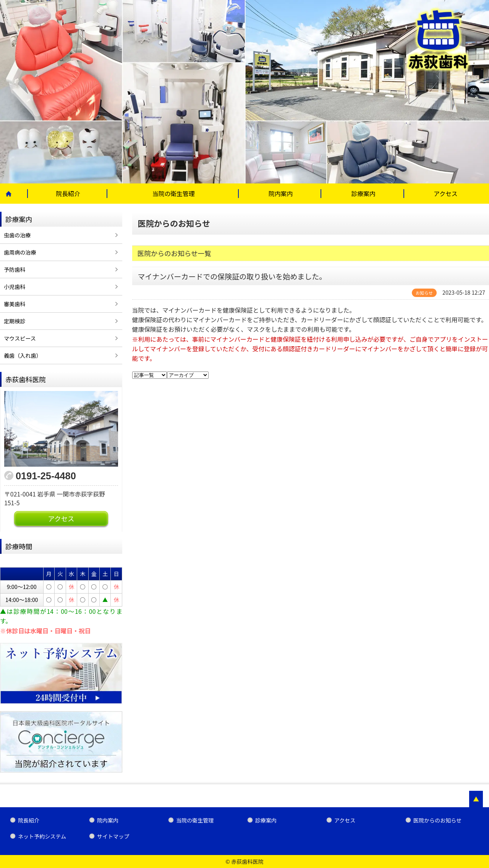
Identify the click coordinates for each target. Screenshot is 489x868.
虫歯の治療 (17, 235)
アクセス (446, 194)
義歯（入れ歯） (23, 355)
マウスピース (20, 338)
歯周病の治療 (20, 252)
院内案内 (281, 194)
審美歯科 (15, 304)
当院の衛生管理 (174, 194)
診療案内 (363, 194)
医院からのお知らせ (437, 820)
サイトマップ (113, 836)
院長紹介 (68, 194)
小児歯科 (15, 287)
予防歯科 (15, 269)
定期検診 (15, 321)
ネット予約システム (42, 836)
